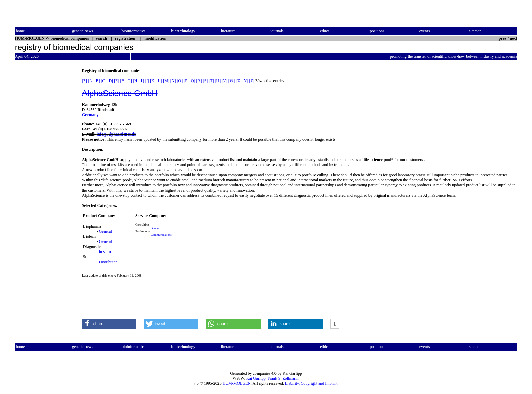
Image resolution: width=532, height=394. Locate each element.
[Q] (193, 81)
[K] (153, 81)
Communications (161, 235)
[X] (239, 81)
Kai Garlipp (256, 378)
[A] (91, 81)
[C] (103, 81)
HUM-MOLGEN (237, 383)
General (106, 231)
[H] (136, 81)
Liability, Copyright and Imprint (311, 383)
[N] (173, 81)
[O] (180, 81)
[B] (97, 81)
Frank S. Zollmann (283, 378)
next (513, 38)
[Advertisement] (43, 170)
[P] (186, 81)
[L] (159, 81)
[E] (117, 81)
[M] (166, 81)
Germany (90, 115)
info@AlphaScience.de (116, 134)
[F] (123, 81)
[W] (232, 81)
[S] (205, 81)
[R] (199, 81)
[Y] (245, 81)
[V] (224, 81)
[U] (218, 81)
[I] (141, 81)
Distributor (108, 262)
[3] (84, 81)
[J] (147, 81)
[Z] (252, 81)
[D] (110, 81)
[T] (211, 81)
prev (503, 38)
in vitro (105, 252)
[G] (129, 81)
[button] (109, 324)
